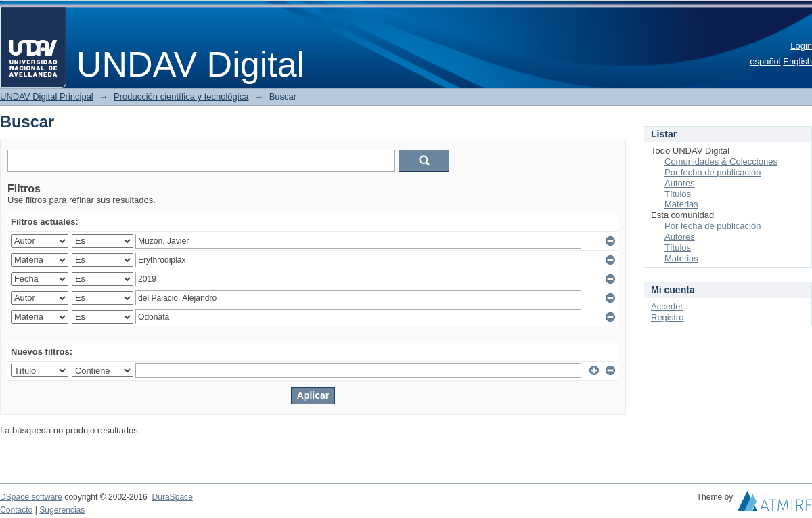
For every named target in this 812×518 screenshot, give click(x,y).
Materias (681, 204)
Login (801, 46)
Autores (680, 183)
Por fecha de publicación (713, 172)
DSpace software (31, 497)
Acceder (667, 306)
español (765, 61)
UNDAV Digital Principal (47, 96)
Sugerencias (62, 510)
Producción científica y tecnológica (181, 96)
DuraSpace (172, 497)
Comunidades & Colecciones (721, 161)
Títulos (678, 194)
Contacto (16, 510)
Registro (667, 317)
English (797, 61)
